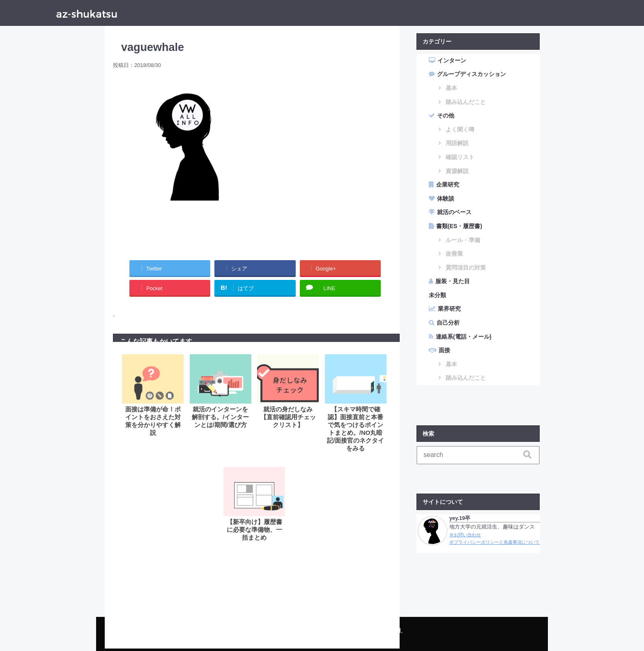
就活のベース (454, 212)
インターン (452, 60)
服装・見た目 (453, 281)
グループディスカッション (471, 74)
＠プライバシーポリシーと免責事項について (494, 542)
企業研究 (448, 185)
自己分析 (448, 323)
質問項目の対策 (466, 268)
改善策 (454, 254)
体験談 (446, 199)
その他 (446, 115)
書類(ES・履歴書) (459, 226)
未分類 (437, 295)
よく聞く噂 (460, 129)
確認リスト (460, 157)
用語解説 (457, 143)
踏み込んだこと (466, 102)
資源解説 (457, 171)
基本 (451, 88)
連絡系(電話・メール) (463, 337)
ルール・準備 (463, 240)
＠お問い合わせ (465, 535)
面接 (444, 350)
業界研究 (449, 309)
